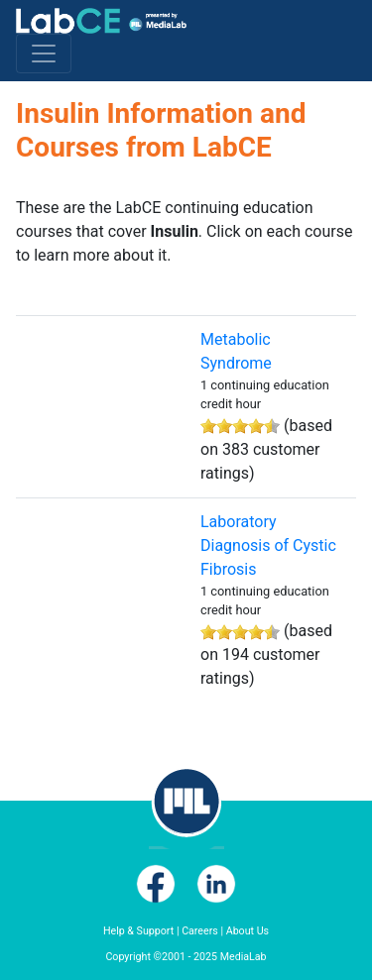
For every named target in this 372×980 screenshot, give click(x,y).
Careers (200, 931)
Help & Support (138, 931)
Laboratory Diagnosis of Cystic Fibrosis (268, 545)
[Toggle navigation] (44, 54)
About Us (248, 931)
